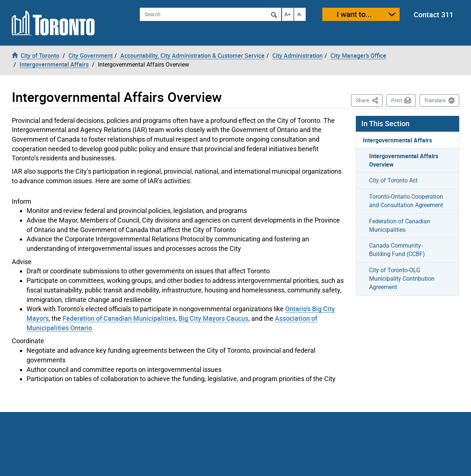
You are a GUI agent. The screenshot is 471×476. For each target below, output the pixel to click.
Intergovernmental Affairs (397, 140)
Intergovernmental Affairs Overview (404, 160)
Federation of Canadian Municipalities (119, 318)
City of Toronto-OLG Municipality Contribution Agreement (402, 279)
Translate (435, 100)
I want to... (354, 14)
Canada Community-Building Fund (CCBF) (397, 250)
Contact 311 (433, 15)
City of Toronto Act (393, 180)
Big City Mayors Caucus (213, 318)
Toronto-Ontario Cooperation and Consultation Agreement (406, 201)
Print (397, 100)
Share (369, 100)
